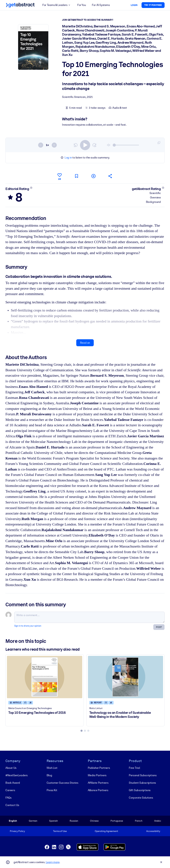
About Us (11, 768)
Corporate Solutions (141, 798)
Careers (10, 790)
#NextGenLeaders (17, 775)
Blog (49, 775)
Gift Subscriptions (140, 790)
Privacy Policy (17, 831)
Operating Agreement (106, 831)
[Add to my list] (93, 176)
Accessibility (153, 831)
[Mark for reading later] (76, 176)
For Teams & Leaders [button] (57, 5)
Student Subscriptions (142, 783)
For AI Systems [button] (101, 5)
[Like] (59, 176)
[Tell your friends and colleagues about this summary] (110, 176)
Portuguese (117, 821)
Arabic (158, 821)
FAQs (8, 798)
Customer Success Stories (62, 783)
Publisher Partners (99, 768)
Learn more (53, 862)
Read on (85, 343)
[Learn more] (31, 188)
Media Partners (97, 775)
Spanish (53, 821)
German (33, 821)
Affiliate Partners (98, 783)
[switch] (85, 145)
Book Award (13, 783)
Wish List (52, 768)
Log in (68, 158)
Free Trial (134, 768)
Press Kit (52, 790)
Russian (74, 821)
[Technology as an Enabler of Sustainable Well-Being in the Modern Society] (126, 677)
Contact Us (12, 805)
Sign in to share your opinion (28, 626)
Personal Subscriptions (143, 775)
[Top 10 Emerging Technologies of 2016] (45, 677)
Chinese (94, 821)
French (139, 821)
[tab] (82, 731)
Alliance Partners (98, 790)
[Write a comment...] (89, 617)
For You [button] (82, 5)
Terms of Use (60, 831)
